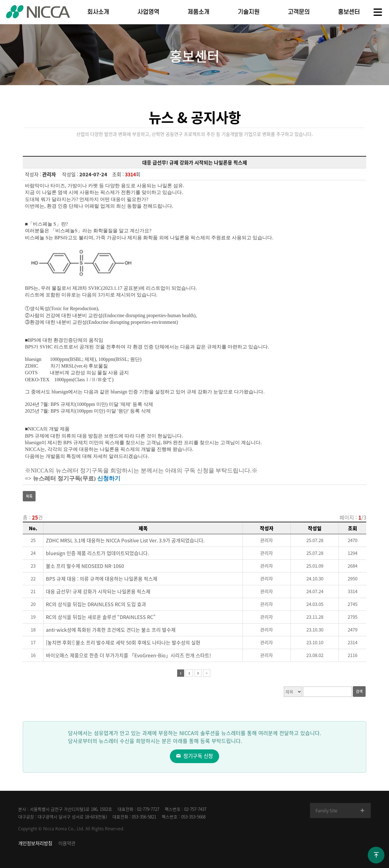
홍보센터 (349, 12)
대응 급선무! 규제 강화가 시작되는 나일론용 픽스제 (98, 591)
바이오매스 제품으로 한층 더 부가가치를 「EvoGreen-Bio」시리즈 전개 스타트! (128, 655)
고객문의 (299, 12)
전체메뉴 (378, 12)
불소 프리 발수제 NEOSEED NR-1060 (85, 566)
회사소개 (98, 12)
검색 (359, 691)
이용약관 (67, 843)
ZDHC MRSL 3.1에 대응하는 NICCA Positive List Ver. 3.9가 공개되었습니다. (125, 540)
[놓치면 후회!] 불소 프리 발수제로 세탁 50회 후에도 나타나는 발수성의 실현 (123, 642)
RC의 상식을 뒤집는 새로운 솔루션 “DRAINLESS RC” (101, 617)
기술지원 (249, 12)
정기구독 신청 (194, 756)
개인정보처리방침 (35, 843)
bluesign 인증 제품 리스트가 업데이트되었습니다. (97, 553)
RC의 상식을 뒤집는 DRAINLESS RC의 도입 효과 (96, 604)
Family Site (341, 810)
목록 (29, 496)
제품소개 (198, 12)
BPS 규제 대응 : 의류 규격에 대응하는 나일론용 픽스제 (102, 579)
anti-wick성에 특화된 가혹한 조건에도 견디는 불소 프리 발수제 (111, 630)
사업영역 (148, 12)
